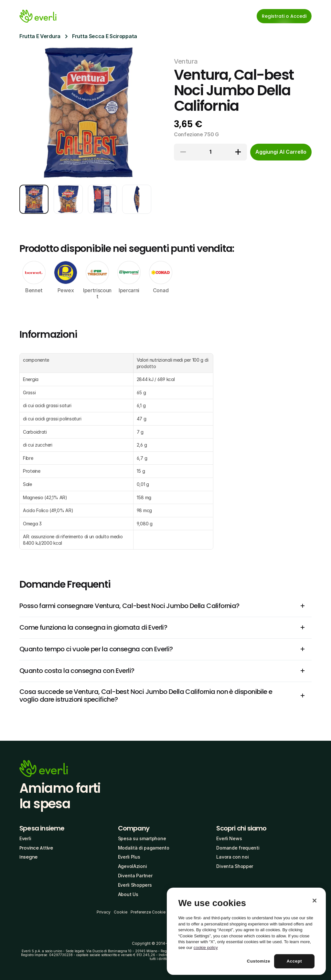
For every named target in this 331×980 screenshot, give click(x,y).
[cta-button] (281, 152)
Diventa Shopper (235, 866)
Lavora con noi (232, 857)
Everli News (229, 838)
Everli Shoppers (135, 885)
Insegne (28, 857)
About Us (128, 894)
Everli (25, 838)
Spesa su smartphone (142, 838)
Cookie (121, 912)
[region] (246, 931)
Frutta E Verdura (40, 36)
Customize (259, 961)
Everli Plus (129, 857)
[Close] (315, 901)
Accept (294, 961)
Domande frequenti (238, 848)
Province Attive (36, 848)
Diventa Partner (135, 876)
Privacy (104, 912)
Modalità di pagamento (144, 848)
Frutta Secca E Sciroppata (105, 36)
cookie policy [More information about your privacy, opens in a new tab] (206, 948)
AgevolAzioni (133, 866)
